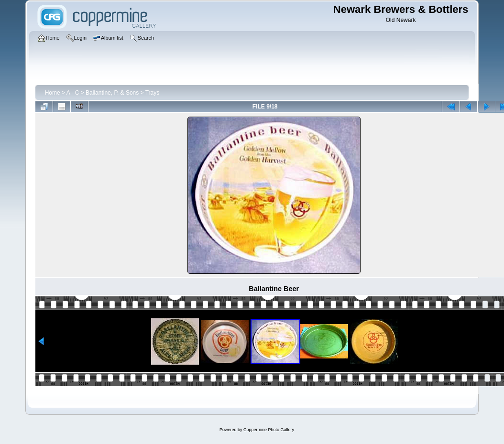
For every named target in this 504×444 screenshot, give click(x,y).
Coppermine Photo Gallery (269, 430)
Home (53, 93)
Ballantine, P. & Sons (112, 93)
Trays (153, 93)
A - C (73, 93)
